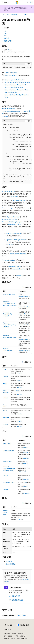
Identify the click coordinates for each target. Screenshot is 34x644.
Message (5, 116)
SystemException (10, 75)
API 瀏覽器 (14, 14)
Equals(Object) (7, 443)
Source (5, 410)
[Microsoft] (17, 2)
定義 (5, 31)
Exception (14, 73)
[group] (17, 67)
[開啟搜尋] (27, 2)
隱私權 (10, 636)
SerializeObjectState (5, 512)
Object (7, 73)
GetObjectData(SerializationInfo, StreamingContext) (9, 469)
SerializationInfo (22, 472)
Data (4, 369)
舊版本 (14, 634)
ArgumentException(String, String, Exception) (10, 325)
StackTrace (6, 417)
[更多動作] (30, 15)
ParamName (14, 196)
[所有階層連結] (4, 15)
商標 (12, 639)
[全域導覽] (2, 2)
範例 (5, 33)
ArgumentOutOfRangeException (12, 222)
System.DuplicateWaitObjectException (17, 95)
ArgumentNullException (10, 219)
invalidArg (20, 275)
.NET (8, 14)
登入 (31, 2)
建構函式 (6, 38)
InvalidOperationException (18, 254)
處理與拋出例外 (11, 564)
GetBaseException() (8, 451)
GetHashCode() (7, 461)
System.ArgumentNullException (15, 80)
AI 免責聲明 (7, 634)
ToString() (6, 490)
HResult (5, 384)
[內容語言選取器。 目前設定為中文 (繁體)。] (9, 625)
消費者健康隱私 (20, 636)
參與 (5, 636)
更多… (7, 97)
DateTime (10, 245)
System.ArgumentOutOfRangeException (17, 82)
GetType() (6, 475)
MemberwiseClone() (8, 482)
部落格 (20, 634)
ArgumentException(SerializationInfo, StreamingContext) (10, 303)
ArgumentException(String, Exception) (8, 314)
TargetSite (6, 424)
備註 (5, 36)
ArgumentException (8, 109)
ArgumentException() (9, 294)
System (10, 50)
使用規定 (6, 639)
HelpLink (5, 376)
